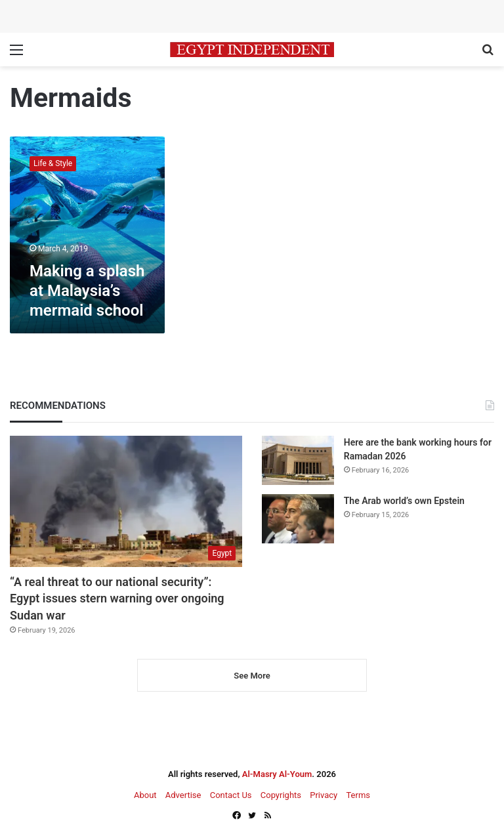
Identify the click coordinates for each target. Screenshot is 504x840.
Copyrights (281, 795)
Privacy (324, 795)
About (145, 795)
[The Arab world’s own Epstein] (298, 519)
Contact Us (231, 795)
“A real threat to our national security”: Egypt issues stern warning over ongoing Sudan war (117, 598)
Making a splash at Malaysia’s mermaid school (87, 291)
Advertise (183, 795)
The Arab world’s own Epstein (404, 501)
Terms (358, 795)
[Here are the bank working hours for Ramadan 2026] (298, 460)
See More (252, 676)
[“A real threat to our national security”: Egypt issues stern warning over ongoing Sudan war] (126, 501)
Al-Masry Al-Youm (277, 774)
